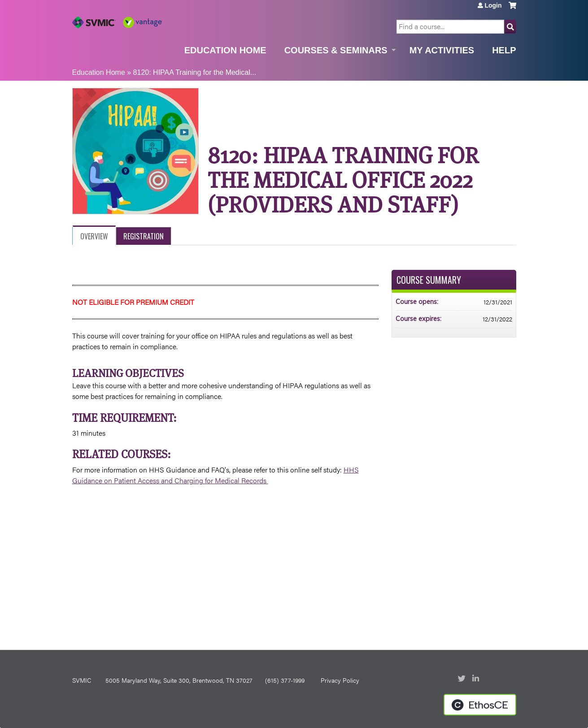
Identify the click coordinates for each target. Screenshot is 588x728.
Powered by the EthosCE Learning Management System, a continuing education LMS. (480, 705)
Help (504, 50)
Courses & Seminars (336, 50)
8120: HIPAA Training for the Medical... (195, 72)
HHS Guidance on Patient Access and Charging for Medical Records (216, 475)
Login (493, 5)
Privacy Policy (340, 680)
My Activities (442, 50)
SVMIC (82, 680)
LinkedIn (477, 679)
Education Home (225, 50)
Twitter (462, 679)
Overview (94, 236)
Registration (144, 236)
